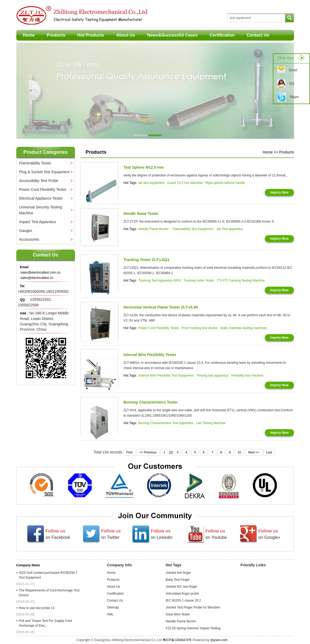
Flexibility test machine (247, 376)
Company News (28, 565)
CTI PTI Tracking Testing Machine (241, 280)
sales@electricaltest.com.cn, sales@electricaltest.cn (41, 275)
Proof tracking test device (200, 328)
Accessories (29, 239)
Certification (222, 35)
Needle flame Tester (141, 214)
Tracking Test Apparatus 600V (160, 280)
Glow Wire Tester (178, 614)
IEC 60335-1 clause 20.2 (183, 600)
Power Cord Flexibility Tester (43, 189)
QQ (292, 84)
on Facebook (58, 534)
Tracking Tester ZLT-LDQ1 (147, 260)
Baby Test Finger (178, 580)
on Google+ (270, 534)
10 (239, 452)
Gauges (26, 231)
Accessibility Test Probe (39, 181)
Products (56, 35)
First (129, 452)
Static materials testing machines (244, 328)
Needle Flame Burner (154, 229)
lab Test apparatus (230, 229)
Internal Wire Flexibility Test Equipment (166, 376)
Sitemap (113, 607)
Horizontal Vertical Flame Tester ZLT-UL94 (161, 307)
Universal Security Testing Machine (41, 210)
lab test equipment (151, 183)
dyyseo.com (219, 640)
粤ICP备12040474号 (177, 640)
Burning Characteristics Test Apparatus (166, 423)
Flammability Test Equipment (193, 229)
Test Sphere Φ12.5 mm (144, 167)
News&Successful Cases (172, 35)
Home (29, 35)
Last (269, 452)
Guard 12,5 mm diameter (185, 183)
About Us (126, 35)
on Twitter (111, 534)
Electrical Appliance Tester (41, 198)
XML (110, 614)
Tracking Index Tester (199, 280)
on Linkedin (162, 534)
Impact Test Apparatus (38, 222)
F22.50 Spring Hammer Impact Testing (193, 628)
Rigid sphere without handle (225, 183)
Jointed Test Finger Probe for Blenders (193, 607)
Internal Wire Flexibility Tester (150, 355)
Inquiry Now (279, 192)
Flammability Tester (35, 163)
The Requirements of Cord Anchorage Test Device (49, 593)
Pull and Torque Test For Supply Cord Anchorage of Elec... (46, 623)
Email (293, 70)
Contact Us (258, 35)
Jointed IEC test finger (182, 587)
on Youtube (216, 534)
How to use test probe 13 (38, 608)
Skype (294, 97)
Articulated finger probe (182, 594)
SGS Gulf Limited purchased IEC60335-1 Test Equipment (48, 575)
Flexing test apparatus (213, 376)
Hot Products (91, 35)
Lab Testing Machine (211, 423)
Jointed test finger (178, 573)
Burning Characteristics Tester (151, 402)
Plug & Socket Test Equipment (44, 172)
